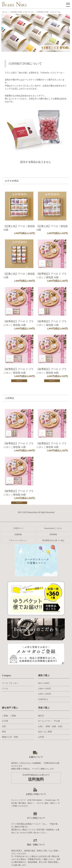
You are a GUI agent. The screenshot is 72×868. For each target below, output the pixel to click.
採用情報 (53, 534)
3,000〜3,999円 (45, 694)
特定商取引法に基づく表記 (53, 540)
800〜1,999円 (44, 683)
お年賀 (41, 737)
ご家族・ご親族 (9, 716)
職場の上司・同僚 (10, 737)
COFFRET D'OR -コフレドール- (22, 12)
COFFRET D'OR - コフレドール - (49, 12)
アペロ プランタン (10, 683)
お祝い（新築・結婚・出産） (51, 726)
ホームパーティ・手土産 (49, 721)
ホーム (5, 12)
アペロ (5, 689)
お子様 (5, 721)
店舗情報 (18, 534)
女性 (4, 726)
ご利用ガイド (18, 528)
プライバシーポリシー (18, 540)
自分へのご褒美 (45, 732)
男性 (4, 732)
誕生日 (41, 716)
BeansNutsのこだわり (53, 528)
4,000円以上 (43, 699)
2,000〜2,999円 (45, 689)
